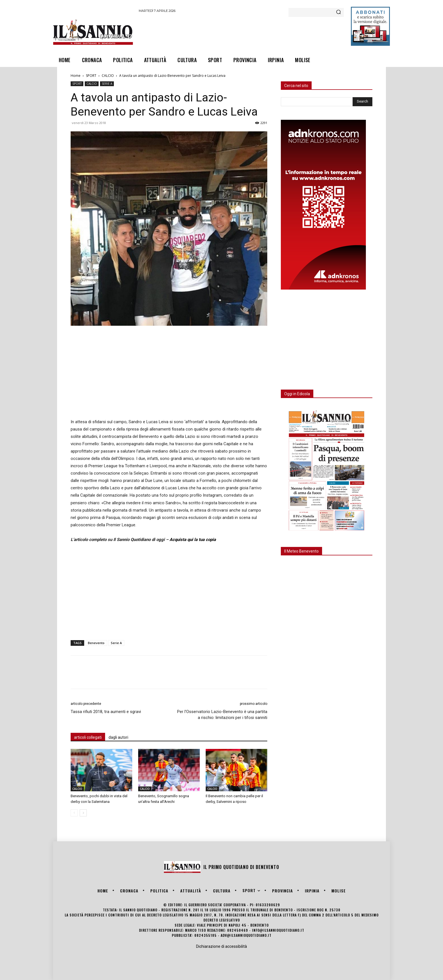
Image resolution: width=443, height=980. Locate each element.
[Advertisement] (242, 32)
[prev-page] (74, 813)
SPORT (91, 76)
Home (76, 76)
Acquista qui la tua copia (193, 540)
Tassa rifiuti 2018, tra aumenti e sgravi (106, 712)
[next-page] (83, 813)
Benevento (96, 643)
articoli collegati (88, 737)
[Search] (338, 12)
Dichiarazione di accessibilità (221, 946)
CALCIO (108, 76)
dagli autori (118, 737)
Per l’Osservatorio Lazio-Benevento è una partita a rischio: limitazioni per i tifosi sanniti (222, 715)
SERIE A (107, 84)
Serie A (116, 643)
